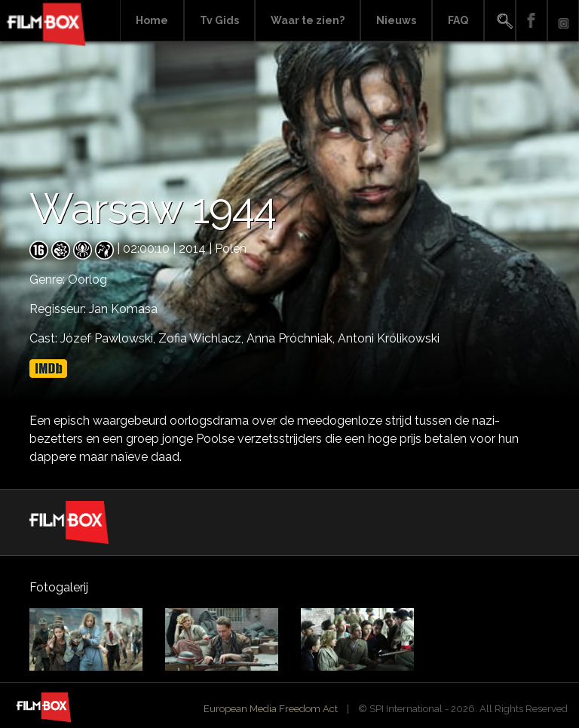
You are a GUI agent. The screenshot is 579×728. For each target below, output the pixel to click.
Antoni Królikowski (389, 338)
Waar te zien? (308, 20)
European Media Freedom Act (271, 709)
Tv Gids (219, 20)
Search (500, 21)
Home (152, 20)
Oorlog (87, 280)
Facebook (532, 21)
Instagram (563, 21)
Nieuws (396, 20)
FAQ (458, 20)
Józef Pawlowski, (109, 338)
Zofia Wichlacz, (202, 338)
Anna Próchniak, (292, 338)
